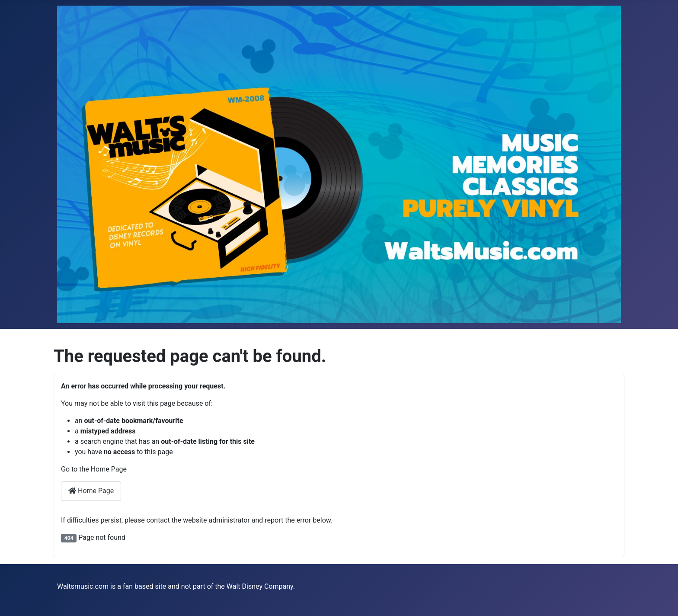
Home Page (91, 491)
